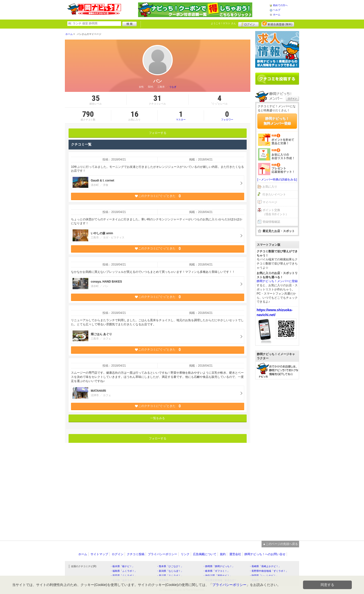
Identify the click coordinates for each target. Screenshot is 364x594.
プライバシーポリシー (162, 554)
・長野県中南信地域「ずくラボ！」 (269, 571)
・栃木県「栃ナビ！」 (122, 566)
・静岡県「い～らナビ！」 (264, 576)
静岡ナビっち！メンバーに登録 (277, 281)
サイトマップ (99, 554)
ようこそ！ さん (223, 23)
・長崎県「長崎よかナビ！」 (265, 566)
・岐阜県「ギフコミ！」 (216, 571)
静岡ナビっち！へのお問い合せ (265, 554)
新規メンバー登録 (278, 24)
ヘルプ (277, 10)
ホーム (277, 15)
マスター (181, 116)
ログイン (248, 24)
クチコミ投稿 (136, 554)
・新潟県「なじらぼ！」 (170, 571)
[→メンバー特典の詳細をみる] (277, 180)
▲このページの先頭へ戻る (280, 544)
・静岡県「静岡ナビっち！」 (219, 566)
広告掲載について (205, 554)
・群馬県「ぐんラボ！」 (123, 576)
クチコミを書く (277, 79)
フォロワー (227, 116)
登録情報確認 (271, 222)
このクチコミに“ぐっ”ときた (158, 196)
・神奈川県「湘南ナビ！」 (217, 576)
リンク (185, 554)
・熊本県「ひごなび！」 (170, 566)
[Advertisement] (277, 457)
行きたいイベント (274, 194)
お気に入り (270, 187)
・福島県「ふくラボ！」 (123, 571)
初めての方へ (280, 5)
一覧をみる (158, 418)
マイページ (270, 202)
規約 (223, 554)
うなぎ (173, 87)
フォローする (158, 133)
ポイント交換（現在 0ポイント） (275, 212)
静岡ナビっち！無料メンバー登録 (277, 121)
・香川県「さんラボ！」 (170, 576)
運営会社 (235, 554)
